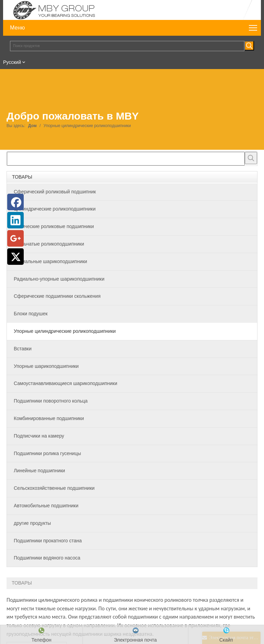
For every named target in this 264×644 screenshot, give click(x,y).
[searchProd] (126, 159)
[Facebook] (15, 202)
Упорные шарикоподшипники (46, 366)
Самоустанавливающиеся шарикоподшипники (65, 383)
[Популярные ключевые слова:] (249, 46)
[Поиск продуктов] (127, 46)
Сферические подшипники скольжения (57, 296)
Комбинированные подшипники (49, 418)
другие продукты (32, 523)
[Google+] (15, 238)
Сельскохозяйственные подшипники (54, 488)
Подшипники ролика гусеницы (47, 453)
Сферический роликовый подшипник (55, 192)
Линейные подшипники (39, 471)
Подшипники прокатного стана (48, 541)
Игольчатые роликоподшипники (49, 244)
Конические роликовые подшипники (54, 226)
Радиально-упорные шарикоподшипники (59, 279)
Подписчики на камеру (39, 436)
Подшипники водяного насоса (47, 558)
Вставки (23, 349)
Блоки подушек (31, 314)
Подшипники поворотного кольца (51, 401)
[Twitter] (15, 257)
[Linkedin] (15, 220)
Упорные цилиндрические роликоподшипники (65, 331)
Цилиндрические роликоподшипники (55, 209)
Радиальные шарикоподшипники (50, 261)
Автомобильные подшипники (46, 506)
